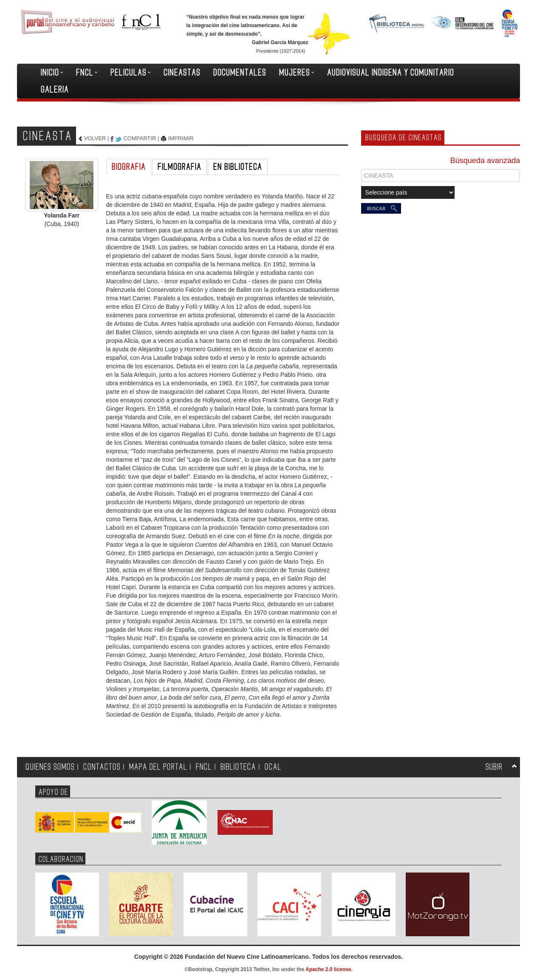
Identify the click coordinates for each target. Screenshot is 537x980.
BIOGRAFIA (129, 167)
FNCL (87, 73)
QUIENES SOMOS (50, 767)
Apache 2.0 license (328, 969)
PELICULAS (131, 73)
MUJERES (297, 73)
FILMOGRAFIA (179, 167)
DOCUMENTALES (240, 73)
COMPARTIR (140, 138)
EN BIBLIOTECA (238, 167)
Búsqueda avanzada (485, 161)
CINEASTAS (182, 73)
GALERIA (55, 90)
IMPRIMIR (181, 138)
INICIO (52, 73)
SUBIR (494, 767)
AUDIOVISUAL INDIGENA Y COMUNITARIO (391, 73)
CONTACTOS (102, 767)
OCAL (273, 767)
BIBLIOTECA (238, 767)
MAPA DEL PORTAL (158, 767)
